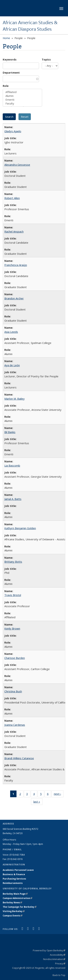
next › (59, 795)
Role (6, 86)
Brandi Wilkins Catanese (19, 758)
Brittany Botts (13, 562)
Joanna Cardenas (15, 725)
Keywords (10, 59)
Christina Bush (13, 691)
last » (38, 802)
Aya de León (12, 365)
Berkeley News (12, 903)
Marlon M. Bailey (15, 399)
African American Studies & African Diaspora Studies (30, 26)
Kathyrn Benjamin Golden (20, 528)
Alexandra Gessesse (17, 165)
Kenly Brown (12, 628)
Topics (46, 59)
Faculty (22, 103)
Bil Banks (10, 432)
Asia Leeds (11, 332)
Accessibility (58, 955)
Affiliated (22, 92)
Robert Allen (12, 198)
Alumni (22, 96)
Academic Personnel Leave (18, 870)
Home (6, 38)
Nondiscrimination (54, 959)
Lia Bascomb (12, 465)
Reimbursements (13, 883)
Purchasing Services (14, 879)
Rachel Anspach (14, 231)
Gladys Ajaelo (13, 131)
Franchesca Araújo (16, 265)
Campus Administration (17, 898)
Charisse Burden (15, 658)
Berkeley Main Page (15, 894)
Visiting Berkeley (14, 911)
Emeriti (22, 100)
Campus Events (13, 916)
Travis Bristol (13, 595)
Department (11, 72)
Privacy (60, 963)
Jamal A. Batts (13, 499)
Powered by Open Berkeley (49, 950)
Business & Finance (14, 874)
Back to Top (59, 975)
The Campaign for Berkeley (20, 907)
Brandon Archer (14, 298)
